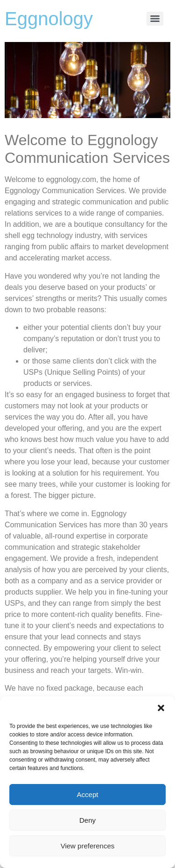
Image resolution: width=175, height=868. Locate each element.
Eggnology (49, 19)
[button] (161, 708)
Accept (88, 794)
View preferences (88, 846)
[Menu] (155, 19)
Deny (87, 820)
